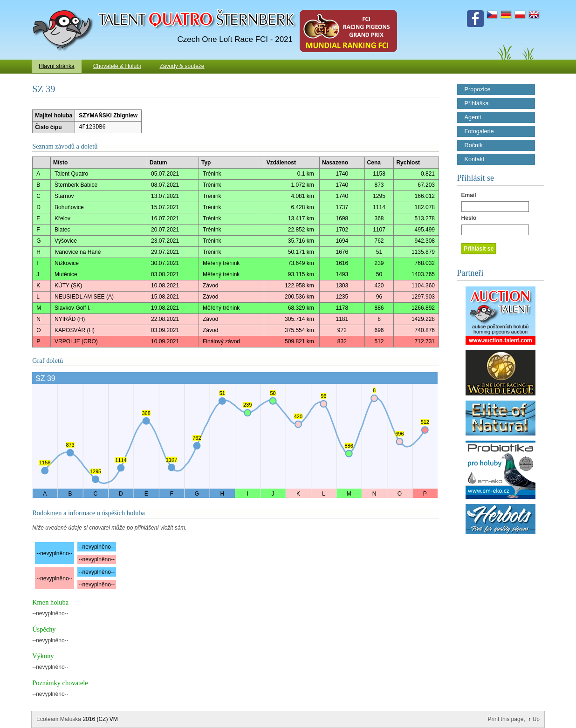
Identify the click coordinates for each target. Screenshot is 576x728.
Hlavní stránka (57, 66)
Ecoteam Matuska (59, 719)
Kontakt (475, 159)
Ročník (474, 145)
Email (469, 195)
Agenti (473, 117)
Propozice (478, 89)
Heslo (469, 218)
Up (536, 719)
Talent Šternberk (65, 5)
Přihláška (477, 103)
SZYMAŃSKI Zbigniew (108, 116)
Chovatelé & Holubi (117, 66)
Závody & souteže (182, 66)
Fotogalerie (479, 131)
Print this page (506, 719)
